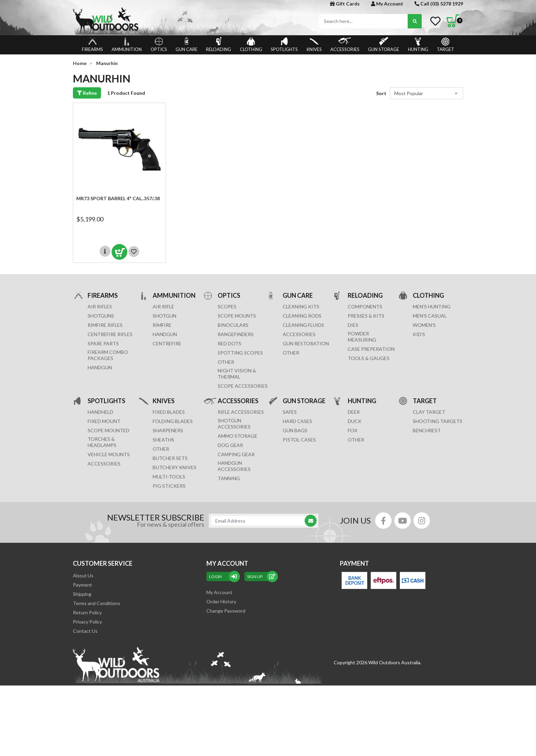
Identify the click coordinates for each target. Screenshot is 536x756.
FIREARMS (92, 44)
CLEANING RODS (302, 316)
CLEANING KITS (301, 306)
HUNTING (418, 44)
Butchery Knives (175, 467)
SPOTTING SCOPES (240, 353)
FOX (353, 430)
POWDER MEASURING (362, 337)
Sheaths (163, 440)
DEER (354, 412)
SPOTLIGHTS (284, 44)
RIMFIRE (162, 325)
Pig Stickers (169, 486)
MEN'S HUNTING (432, 306)
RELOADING (219, 44)
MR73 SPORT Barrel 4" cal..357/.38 (118, 198)
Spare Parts (103, 343)
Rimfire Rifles (105, 325)
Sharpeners (168, 430)
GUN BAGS (295, 430)
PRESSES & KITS (366, 316)
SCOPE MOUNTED (109, 430)
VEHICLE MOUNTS (109, 454)
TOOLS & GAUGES (369, 358)
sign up (261, 576)
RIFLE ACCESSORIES (241, 412)
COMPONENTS (365, 306)
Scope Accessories (243, 386)
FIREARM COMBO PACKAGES (108, 355)
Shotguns (101, 316)
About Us (83, 575)
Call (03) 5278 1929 (439, 4)
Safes (290, 412)
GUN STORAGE (384, 44)
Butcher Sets (170, 458)
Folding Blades (173, 421)
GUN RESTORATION (306, 343)
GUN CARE (187, 44)
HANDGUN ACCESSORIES (234, 466)
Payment (82, 585)
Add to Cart (119, 252)
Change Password (226, 611)
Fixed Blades (169, 412)
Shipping (82, 594)
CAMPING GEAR (236, 454)
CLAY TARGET (429, 412)
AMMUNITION (127, 44)
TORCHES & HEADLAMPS (102, 442)
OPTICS (159, 44)
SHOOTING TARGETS (438, 421)
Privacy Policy (87, 622)
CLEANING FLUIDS (303, 325)
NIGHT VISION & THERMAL (237, 374)
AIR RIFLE (163, 306)
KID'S (419, 334)
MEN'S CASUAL (430, 316)
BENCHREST (427, 430)
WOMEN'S (424, 325)
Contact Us (85, 631)
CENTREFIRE (167, 343)
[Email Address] (260, 521)
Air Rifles (100, 306)
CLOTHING (251, 44)
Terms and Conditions (97, 603)
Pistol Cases (299, 440)
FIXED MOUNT (104, 421)
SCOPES (227, 306)
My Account (387, 4)
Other (161, 449)
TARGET (445, 44)
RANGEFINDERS (236, 334)
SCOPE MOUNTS (237, 316)
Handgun (100, 367)
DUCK (355, 421)
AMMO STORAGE (238, 436)
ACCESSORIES (345, 44)
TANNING (229, 478)
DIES (353, 325)
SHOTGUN (164, 316)
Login (223, 576)
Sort (381, 93)
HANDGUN (165, 334)
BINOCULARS (233, 325)
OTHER (226, 362)
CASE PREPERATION (371, 349)
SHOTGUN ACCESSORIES (234, 424)
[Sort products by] (426, 93)
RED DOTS (229, 343)
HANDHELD (100, 412)
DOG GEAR (230, 445)
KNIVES (314, 44)
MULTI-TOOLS (169, 477)
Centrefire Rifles (110, 334)
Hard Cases (297, 421)
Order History (221, 601)
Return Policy (87, 612)
